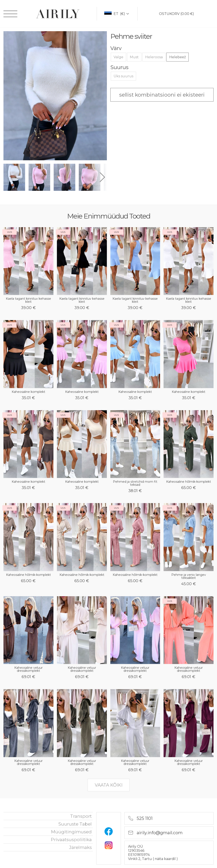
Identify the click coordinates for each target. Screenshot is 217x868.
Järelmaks (80, 847)
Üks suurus (123, 76)
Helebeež (178, 57)
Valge (118, 57)
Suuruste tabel (75, 824)
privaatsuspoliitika (71, 840)
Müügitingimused (71, 832)
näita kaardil (166, 859)
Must (134, 57)
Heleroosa (154, 57)
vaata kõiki (109, 785)
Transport (81, 816)
